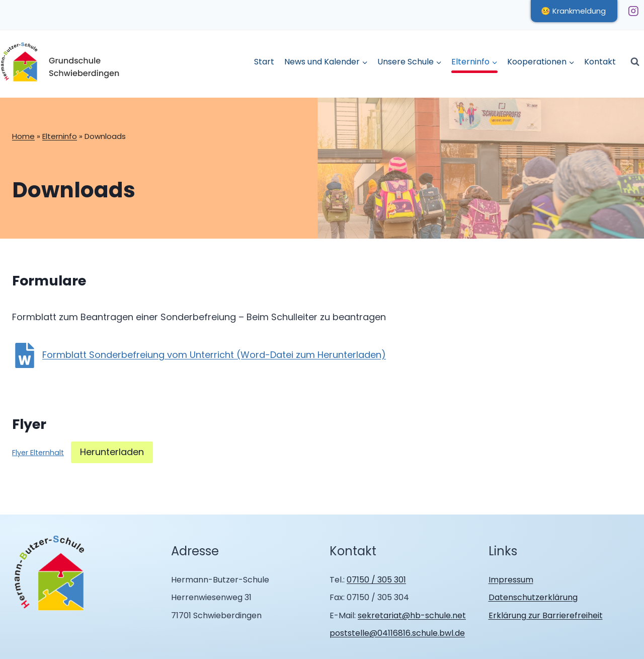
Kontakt (600, 62)
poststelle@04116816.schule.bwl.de (397, 633)
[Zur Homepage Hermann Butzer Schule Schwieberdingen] (50, 574)
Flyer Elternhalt (38, 453)
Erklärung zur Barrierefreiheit (546, 615)
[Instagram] (633, 11)
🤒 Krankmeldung (573, 11)
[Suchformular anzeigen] (635, 62)
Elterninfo (60, 136)
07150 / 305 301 (376, 580)
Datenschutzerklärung (533, 597)
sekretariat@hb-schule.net (412, 615)
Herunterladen (112, 452)
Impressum (511, 580)
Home (23, 136)
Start (264, 62)
